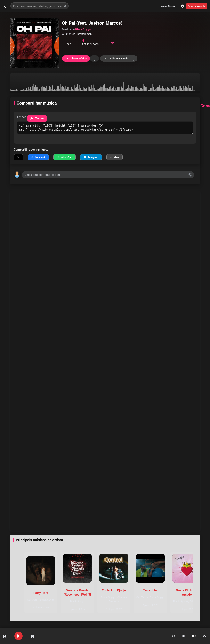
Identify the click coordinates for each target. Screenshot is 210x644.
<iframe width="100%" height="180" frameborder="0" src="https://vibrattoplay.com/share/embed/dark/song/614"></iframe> (105, 128)
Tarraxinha (150, 590)
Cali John (33, 600)
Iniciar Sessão (168, 6)
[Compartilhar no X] (18, 157)
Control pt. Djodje (114, 590)
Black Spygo (83, 29)
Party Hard (41, 593)
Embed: (22, 117)
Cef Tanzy (143, 597)
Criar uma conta (197, 6)
